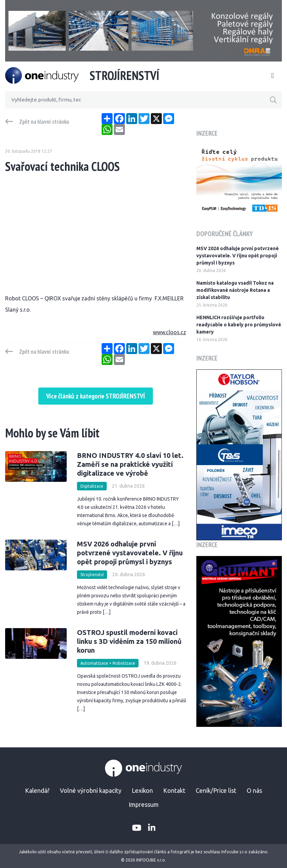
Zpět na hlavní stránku (44, 122)
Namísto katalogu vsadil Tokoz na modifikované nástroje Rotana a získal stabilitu (235, 290)
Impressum (144, 804)
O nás (254, 790)
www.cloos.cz (169, 332)
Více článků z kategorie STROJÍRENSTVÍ (96, 396)
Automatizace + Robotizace (108, 663)
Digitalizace (92, 486)
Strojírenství (92, 575)
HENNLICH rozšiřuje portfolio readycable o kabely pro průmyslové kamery (239, 325)
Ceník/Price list (216, 790)
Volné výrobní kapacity (91, 790)
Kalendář (37, 790)
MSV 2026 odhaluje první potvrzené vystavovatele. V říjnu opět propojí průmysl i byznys (130, 553)
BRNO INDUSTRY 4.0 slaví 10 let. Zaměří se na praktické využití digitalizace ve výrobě (130, 464)
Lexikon (142, 790)
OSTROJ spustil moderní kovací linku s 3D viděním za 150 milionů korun (129, 641)
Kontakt (174, 790)
